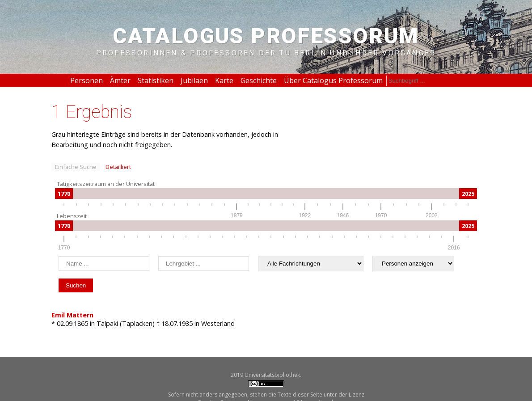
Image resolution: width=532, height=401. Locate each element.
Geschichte (259, 80)
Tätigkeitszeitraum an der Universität (106, 184)
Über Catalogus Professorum (333, 80)
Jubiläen (194, 80)
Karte (224, 80)
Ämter (120, 80)
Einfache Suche (76, 167)
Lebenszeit (72, 216)
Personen (87, 80)
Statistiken (156, 80)
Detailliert (118, 167)
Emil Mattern (72, 315)
